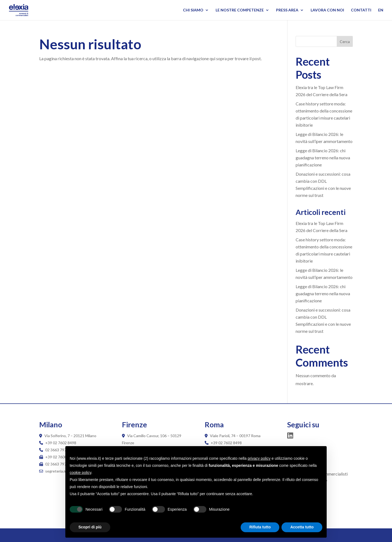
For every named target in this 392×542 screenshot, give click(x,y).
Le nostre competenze (240, 10)
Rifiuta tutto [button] (260, 527)
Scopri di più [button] (90, 527)
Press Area (287, 10)
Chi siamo (193, 10)
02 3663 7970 (57, 450)
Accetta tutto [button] (302, 527)
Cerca (345, 42)
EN (381, 10)
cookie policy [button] (80, 473)
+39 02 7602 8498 (61, 443)
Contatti (361, 10)
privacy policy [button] (259, 458)
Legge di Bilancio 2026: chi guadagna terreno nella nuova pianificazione (323, 158)
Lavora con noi (327, 10)
